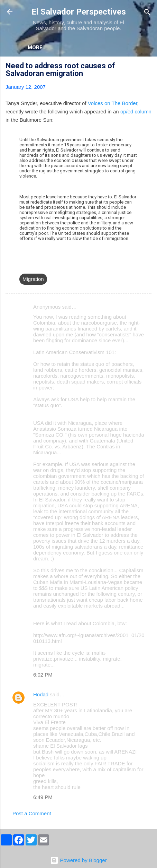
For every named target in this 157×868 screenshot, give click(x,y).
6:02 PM (43, 675)
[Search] (147, 13)
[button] (147, 67)
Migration (33, 279)
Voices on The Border (113, 103)
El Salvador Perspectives (79, 12)
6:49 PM (43, 797)
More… (68, 48)
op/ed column (136, 111)
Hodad (41, 694)
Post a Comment (32, 813)
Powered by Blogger (78, 860)
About (37, 48)
